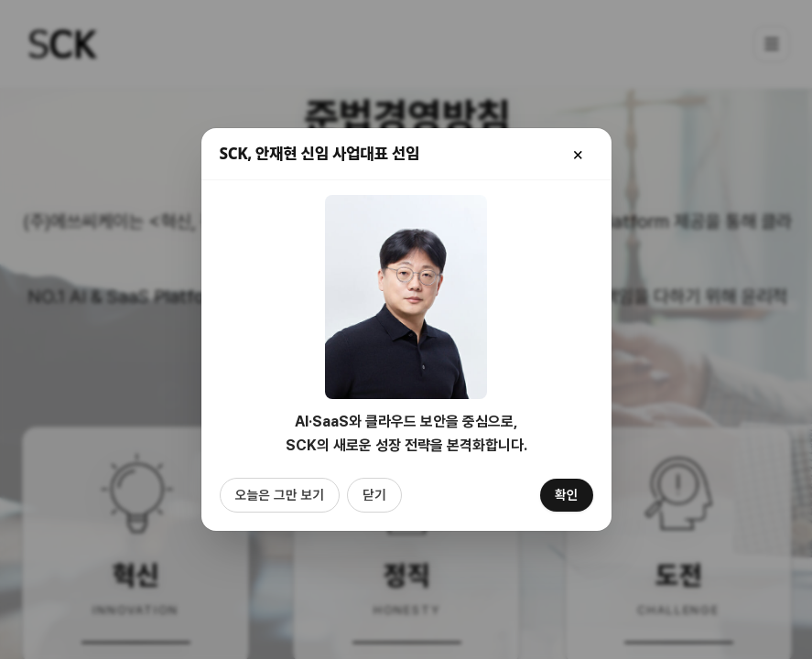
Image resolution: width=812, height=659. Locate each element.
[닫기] (579, 154)
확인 (567, 495)
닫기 (374, 495)
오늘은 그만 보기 (280, 495)
